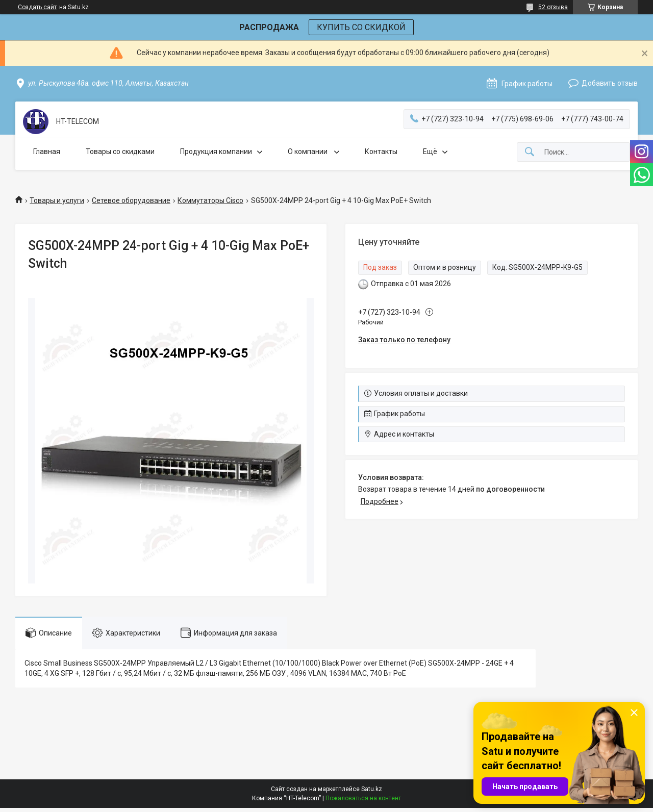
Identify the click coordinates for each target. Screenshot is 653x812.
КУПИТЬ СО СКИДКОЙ (361, 27)
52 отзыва (553, 7)
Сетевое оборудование (131, 200)
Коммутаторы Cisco (210, 200)
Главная (47, 151)
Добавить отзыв (610, 83)
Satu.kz (372, 789)
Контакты (381, 151)
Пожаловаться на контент (363, 798)
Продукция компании (216, 151)
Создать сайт (37, 7)
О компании (308, 151)
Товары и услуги (57, 200)
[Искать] (530, 152)
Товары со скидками (120, 151)
